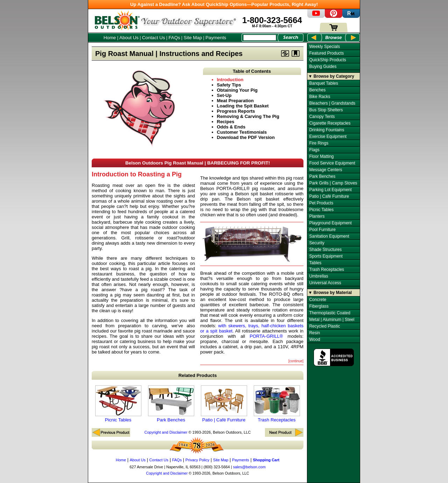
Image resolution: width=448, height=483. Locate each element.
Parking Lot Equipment (330, 190)
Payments (216, 38)
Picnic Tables (118, 404)
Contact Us (154, 38)
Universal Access (325, 283)
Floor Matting (321, 156)
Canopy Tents (322, 117)
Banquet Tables (324, 83)
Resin (314, 333)
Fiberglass (319, 306)
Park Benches (171, 404)
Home (110, 38)
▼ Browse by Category (331, 76)
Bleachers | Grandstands (332, 103)
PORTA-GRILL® (266, 336)
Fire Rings (319, 143)
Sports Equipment (326, 256)
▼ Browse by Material (330, 293)
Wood (314, 339)
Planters (317, 216)
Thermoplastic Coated (330, 313)
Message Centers (325, 170)
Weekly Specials (324, 47)
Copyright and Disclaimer (166, 432)
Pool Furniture (322, 230)
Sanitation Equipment (329, 236)
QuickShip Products (327, 60)
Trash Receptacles (277, 404)
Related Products (198, 375)
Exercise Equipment (328, 136)
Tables (315, 263)
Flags (314, 150)
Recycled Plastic (324, 326)
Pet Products (321, 203)
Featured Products (326, 53)
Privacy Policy (197, 460)
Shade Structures (325, 250)
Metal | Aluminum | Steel (332, 320)
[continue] (296, 361)
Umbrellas (318, 276)
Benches (317, 90)
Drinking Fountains (327, 130)
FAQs (174, 38)
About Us (129, 38)
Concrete (318, 300)
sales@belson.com (249, 467)
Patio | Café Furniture (224, 404)
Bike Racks (320, 97)
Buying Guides (323, 66)
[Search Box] (260, 38)
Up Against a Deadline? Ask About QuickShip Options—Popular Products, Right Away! (224, 4)
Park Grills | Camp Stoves (333, 183)
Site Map (193, 38)
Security (317, 243)
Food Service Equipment (332, 163)
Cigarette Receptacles (330, 123)
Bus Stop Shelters (326, 110)
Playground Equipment (330, 223)
